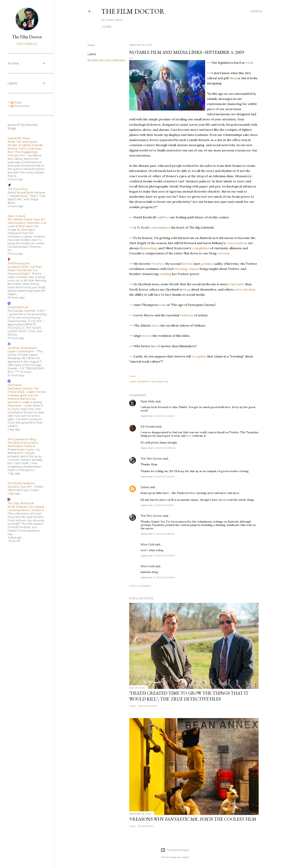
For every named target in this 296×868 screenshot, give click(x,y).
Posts (16, 103)
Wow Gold (147, 544)
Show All (14, 541)
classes (194, 269)
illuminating (148, 248)
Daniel (145, 487)
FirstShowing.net (19, 263)
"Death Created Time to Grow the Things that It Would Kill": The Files (189, 696)
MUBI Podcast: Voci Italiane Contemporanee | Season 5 (26, 508)
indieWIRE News (19, 138)
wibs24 (185, 857)
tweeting (181, 269)
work (249, 63)
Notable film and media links (106, 60)
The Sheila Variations (21, 483)
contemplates (160, 227)
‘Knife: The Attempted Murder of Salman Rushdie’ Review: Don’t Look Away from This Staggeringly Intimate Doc (26, 149)
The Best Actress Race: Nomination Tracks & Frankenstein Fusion (23, 446)
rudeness (187, 315)
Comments (20, 106)
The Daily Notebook (21, 503)
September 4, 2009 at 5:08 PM (158, 534)
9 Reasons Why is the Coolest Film (193, 819)
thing (233, 78)
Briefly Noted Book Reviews (26, 193)
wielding (165, 274)
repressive (237, 284)
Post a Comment (140, 586)
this (189, 436)
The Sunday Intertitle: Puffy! (26, 311)
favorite (187, 264)
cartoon (223, 253)
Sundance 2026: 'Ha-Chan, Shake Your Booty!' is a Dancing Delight (25, 270)
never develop (245, 289)
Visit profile (27, 44)
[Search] (257, 11)
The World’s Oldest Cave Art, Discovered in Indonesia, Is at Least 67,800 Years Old (27, 223)
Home (107, 27)
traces (147, 336)
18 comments (146, 826)
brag (187, 289)
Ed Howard (148, 427)
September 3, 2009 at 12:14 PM (157, 477)
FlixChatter (15, 385)
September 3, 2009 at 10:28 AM (158, 448)
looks (162, 305)
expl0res (163, 217)
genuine (207, 264)
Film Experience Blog (22, 439)
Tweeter (157, 264)
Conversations (237, 243)
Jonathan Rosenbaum (22, 348)
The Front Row (17, 189)
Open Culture (17, 216)
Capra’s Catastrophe (21, 351)
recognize (199, 356)
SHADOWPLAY (18, 307)
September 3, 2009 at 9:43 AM (157, 416)
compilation (201, 248)
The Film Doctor (133, 11)
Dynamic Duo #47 (20, 487)
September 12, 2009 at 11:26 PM (158, 556)
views (156, 325)
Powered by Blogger (175, 850)
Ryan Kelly (148, 401)
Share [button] (91, 45)
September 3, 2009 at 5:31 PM (157, 505)
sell (158, 346)
